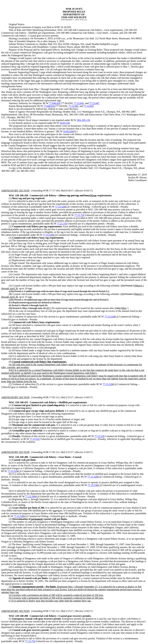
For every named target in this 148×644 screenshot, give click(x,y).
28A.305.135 (83, 120)
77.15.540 (30, 496)
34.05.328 (65, 123)
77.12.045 (79, 103)
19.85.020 (68, 131)
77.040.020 (55, 103)
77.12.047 (94, 103)
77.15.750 (79, 215)
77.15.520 (60, 207)
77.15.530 (93, 485)
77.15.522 (35, 439)
